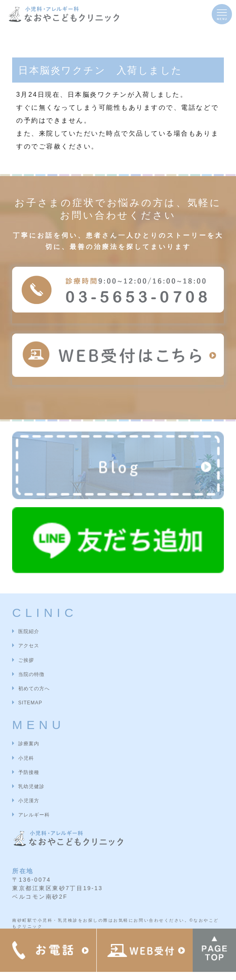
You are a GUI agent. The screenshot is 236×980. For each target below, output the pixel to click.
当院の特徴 (31, 674)
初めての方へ (34, 689)
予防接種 (29, 772)
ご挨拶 (26, 660)
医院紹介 (29, 631)
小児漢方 (29, 801)
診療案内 (29, 744)
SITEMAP (30, 703)
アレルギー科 (34, 815)
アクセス (29, 646)
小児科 (26, 758)
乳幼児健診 (31, 787)
